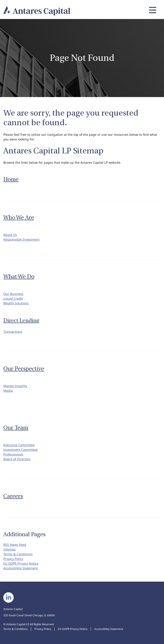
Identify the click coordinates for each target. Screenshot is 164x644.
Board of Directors (17, 459)
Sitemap (9, 549)
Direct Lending (21, 321)
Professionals (13, 454)
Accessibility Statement (21, 568)
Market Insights (15, 386)
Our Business (13, 294)
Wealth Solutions (16, 303)
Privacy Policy (13, 559)
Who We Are (19, 218)
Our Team (16, 428)
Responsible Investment (21, 239)
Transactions (13, 332)
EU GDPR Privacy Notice (21, 563)
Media (8, 391)
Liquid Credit (13, 298)
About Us (10, 235)
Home (11, 179)
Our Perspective (24, 369)
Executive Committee (19, 445)
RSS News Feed (15, 545)
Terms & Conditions (18, 554)
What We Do (19, 277)
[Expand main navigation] (152, 10)
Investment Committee (20, 450)
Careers (13, 496)
